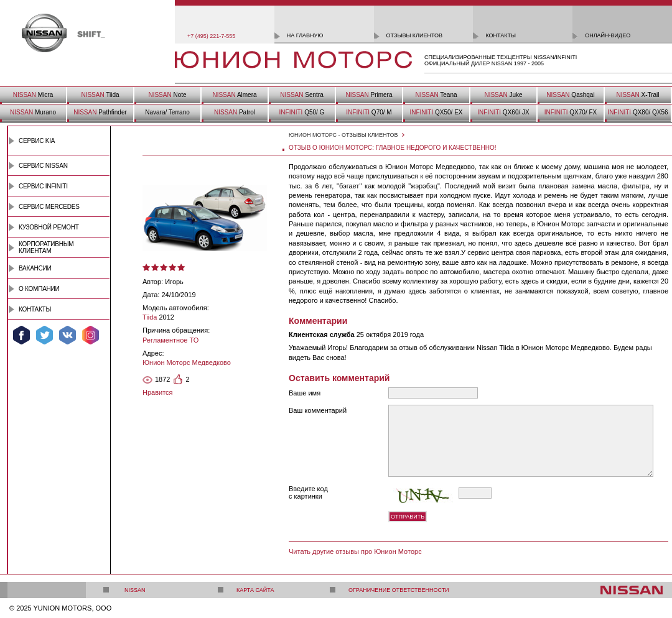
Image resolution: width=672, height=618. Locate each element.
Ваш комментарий (318, 410)
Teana (436, 95)
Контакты (35, 309)
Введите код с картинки (308, 492)
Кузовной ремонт (49, 227)
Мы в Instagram (91, 335)
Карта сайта (255, 590)
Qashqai (570, 95)
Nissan (135, 590)
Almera (234, 95)
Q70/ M (369, 112)
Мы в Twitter (44, 335)
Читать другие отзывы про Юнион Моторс (355, 551)
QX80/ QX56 (637, 112)
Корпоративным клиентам (46, 247)
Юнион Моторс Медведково (187, 362)
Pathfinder (100, 112)
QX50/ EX (436, 112)
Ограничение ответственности (399, 590)
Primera (369, 95)
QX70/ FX (571, 112)
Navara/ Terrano (167, 112)
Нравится (158, 392)
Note (167, 95)
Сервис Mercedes (49, 207)
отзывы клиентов (415, 35)
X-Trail (637, 95)
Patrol (235, 112)
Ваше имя (305, 393)
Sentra (301, 95)
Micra (33, 95)
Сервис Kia (37, 141)
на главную (305, 35)
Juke (503, 95)
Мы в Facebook (21, 335)
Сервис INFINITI (43, 186)
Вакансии (35, 268)
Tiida (100, 95)
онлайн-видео (608, 35)
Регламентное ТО (170, 340)
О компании (39, 289)
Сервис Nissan (43, 166)
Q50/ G (302, 112)
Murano (33, 112)
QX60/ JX (503, 112)
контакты (501, 35)
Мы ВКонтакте (68, 335)
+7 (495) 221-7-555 (211, 36)
